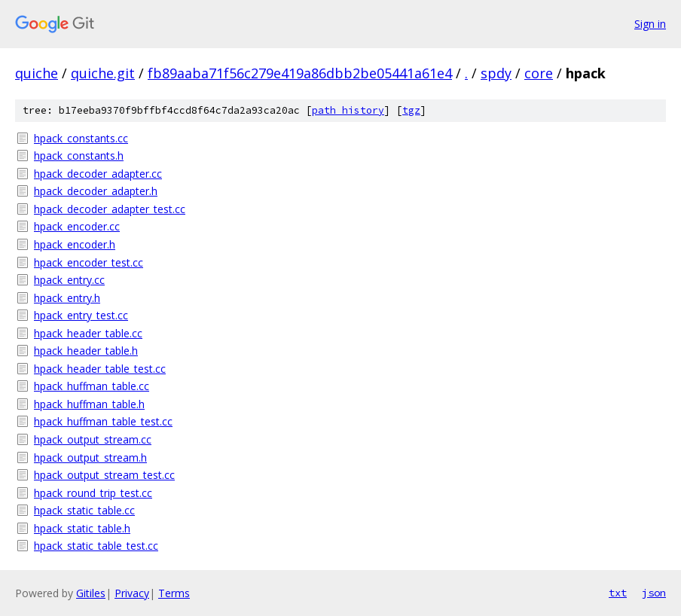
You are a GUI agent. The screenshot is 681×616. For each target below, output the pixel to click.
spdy (496, 73)
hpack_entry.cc (69, 280)
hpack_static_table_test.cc (96, 546)
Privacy (132, 593)
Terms (174, 593)
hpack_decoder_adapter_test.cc (110, 209)
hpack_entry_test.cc (81, 315)
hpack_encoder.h (75, 244)
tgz (411, 110)
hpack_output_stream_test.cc (104, 475)
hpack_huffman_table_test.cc (103, 421)
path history (348, 110)
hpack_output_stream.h (90, 457)
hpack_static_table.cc (84, 510)
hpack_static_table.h (82, 528)
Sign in (650, 24)
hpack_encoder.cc (77, 226)
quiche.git (103, 73)
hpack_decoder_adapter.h (96, 191)
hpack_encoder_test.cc (89, 262)
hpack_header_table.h (86, 351)
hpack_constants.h (79, 156)
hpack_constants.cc (81, 138)
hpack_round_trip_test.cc (93, 493)
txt (618, 593)
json (654, 593)
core (539, 73)
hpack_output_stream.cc (93, 439)
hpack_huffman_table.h (89, 404)
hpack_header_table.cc (88, 333)
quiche (37, 73)
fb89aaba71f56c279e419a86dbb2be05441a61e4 (300, 73)
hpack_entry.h (67, 298)
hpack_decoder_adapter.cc (98, 174)
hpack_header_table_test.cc (100, 369)
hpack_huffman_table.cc (92, 386)
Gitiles (91, 593)
